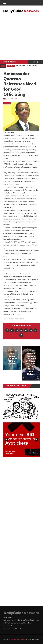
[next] (37, 440)
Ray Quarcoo (13, 319)
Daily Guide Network (17, 639)
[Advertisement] (21, 37)
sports (21, 319)
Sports (11, 66)
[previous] (6, 440)
